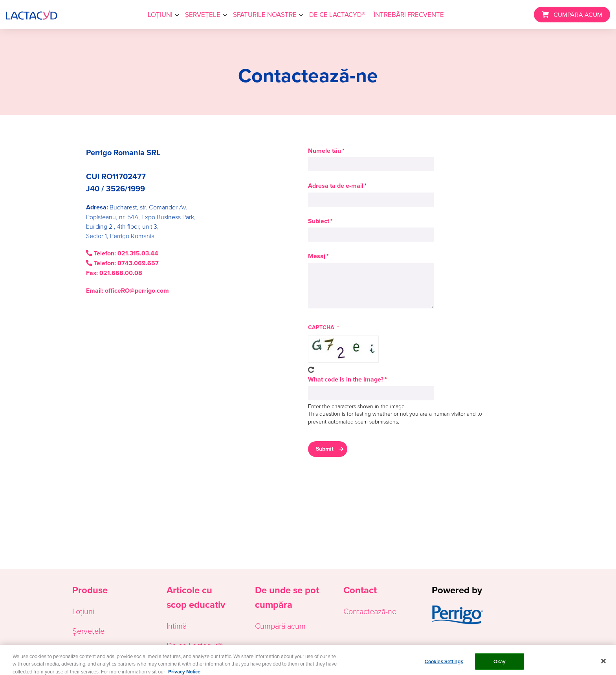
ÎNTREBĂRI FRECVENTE (409, 15)
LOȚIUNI (160, 15)
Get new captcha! (311, 370)
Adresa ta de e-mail (336, 186)
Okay (500, 665)
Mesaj (317, 256)
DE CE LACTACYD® (337, 15)
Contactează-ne (370, 611)
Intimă (177, 625)
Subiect (319, 221)
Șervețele (88, 631)
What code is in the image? (346, 379)
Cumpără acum (280, 625)
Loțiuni (83, 611)
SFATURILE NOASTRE (265, 15)
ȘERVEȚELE (203, 15)
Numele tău (324, 151)
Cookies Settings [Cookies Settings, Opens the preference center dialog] (444, 665)
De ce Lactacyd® (195, 645)
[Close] (603, 664)
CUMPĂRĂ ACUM (578, 15)
